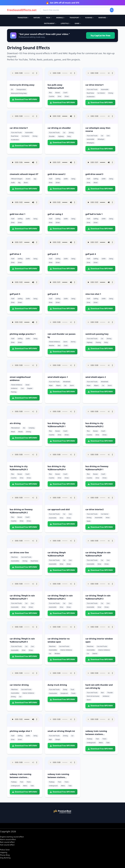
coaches (52, 96)
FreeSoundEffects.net (22, 10)
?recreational (15, 428)
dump (65, 689)
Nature (38, 18)
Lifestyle (65, 23)
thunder (110, 693)
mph (50, 739)
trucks (73, 693)
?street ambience (54, 342)
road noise (90, 93)
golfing (58, 179)
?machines (14, 557)
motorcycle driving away (19, 93)
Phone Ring (5, 855)
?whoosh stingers (17, 179)
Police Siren (5, 850)
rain (102, 693)
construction (53, 693)
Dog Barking (5, 858)
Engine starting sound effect (12, 837)
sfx (12, 89)
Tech (49, 18)
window (57, 654)
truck (72, 689)
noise (108, 518)
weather (52, 345)
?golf (51, 179)
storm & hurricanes (93, 696)
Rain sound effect (7, 842)
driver (58, 183)
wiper (51, 385)
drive (59, 96)
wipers (58, 385)
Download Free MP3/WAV (25, 99)
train (97, 739)
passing (98, 342)
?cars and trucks (92, 89)
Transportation (21, 89)
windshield (67, 382)
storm (65, 342)
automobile (105, 89)
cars (108, 136)
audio (13, 183)
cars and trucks (26, 557)
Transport (75, 18)
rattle (89, 521)
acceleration (91, 97)
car (64, 133)
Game (78, 23)
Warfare (103, 18)
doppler (30, 388)
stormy (73, 342)
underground (91, 743)
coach (65, 93)
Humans (90, 18)
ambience (14, 388)
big (19, 183)
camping (31, 428)
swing (73, 179)
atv (24, 428)
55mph (58, 739)
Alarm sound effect (8, 839)
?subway (90, 739)
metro (101, 743)
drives (67, 96)
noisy (69, 136)
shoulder (52, 136)
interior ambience (66, 650)
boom (26, 183)
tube (108, 743)
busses (58, 93)
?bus (50, 93)
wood (96, 183)
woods (21, 432)
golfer (66, 179)
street (28, 385)
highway (61, 136)
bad (59, 345)
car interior (101, 93)
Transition (23, 18)
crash (66, 345)
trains (104, 739)
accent (28, 179)
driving (111, 93)
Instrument (50, 23)
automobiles (15, 561)
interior (95, 654)
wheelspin (101, 139)
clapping (4, 852)
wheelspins (90, 143)
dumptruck (64, 693)
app (35, 179)
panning (14, 392)
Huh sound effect (7, 845)
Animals (61, 18)
